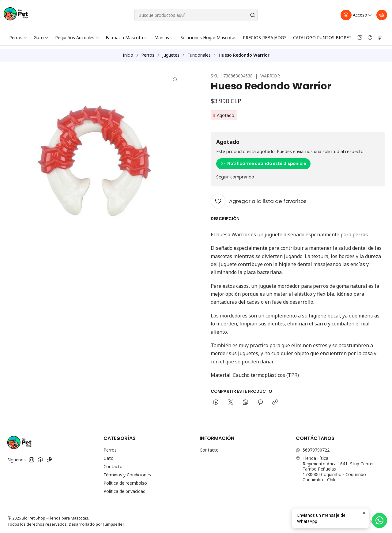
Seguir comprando (235, 174)
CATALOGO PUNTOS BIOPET (322, 38)
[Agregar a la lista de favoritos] (259, 198)
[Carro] (382, 15)
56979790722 (313, 447)
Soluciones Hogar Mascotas (208, 38)
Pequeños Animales (77, 38)
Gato (41, 38)
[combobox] (196, 15)
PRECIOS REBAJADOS (265, 38)
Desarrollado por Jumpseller (96, 521)
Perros (18, 38)
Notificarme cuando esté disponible (263, 160)
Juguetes (171, 52)
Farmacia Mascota (127, 38)
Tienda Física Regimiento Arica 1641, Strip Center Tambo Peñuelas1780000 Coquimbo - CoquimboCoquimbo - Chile (335, 466)
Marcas (164, 38)
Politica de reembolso (125, 480)
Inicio (128, 52)
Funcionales (199, 52)
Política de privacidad (124, 488)
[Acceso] (356, 15)
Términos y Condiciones (127, 472)
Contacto (113, 463)
